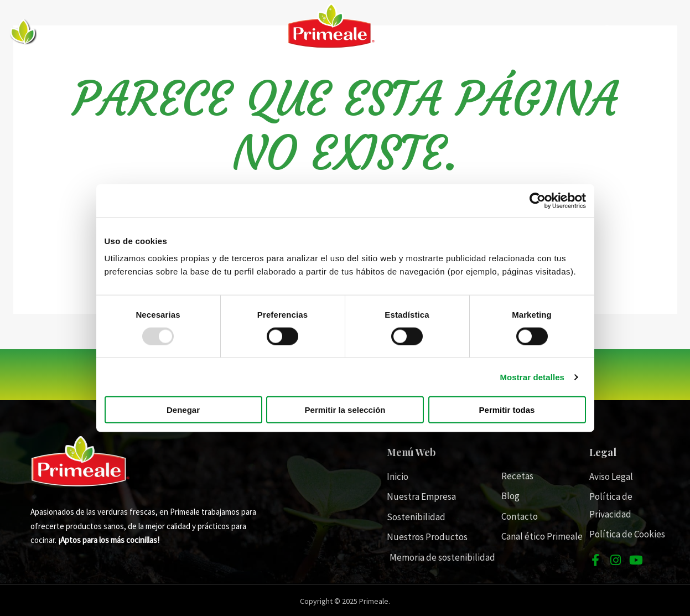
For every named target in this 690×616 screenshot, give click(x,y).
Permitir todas (507, 410)
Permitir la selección (345, 410)
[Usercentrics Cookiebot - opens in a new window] (538, 200)
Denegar (183, 410)
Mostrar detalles (532, 377)
